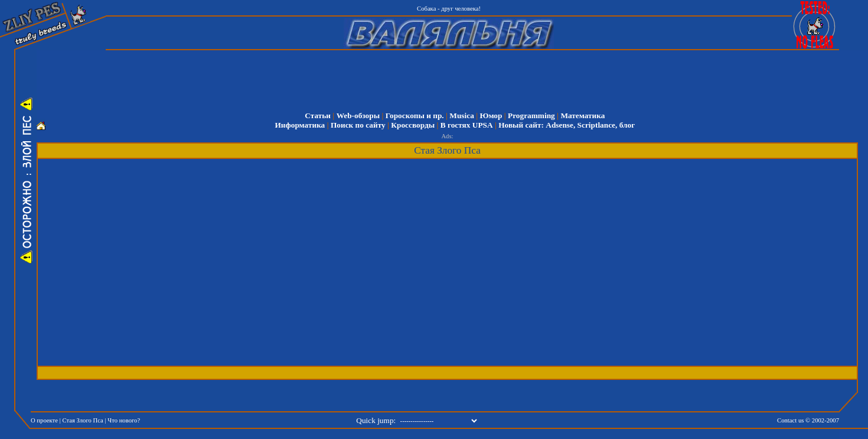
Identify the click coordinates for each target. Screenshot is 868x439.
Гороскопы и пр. (415, 116)
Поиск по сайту (358, 125)
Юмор (491, 116)
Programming (531, 116)
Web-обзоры (358, 116)
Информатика (300, 125)
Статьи (318, 116)
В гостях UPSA (467, 125)
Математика (583, 116)
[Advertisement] (455, 77)
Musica (461, 116)
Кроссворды (413, 125)
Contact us (790, 420)
